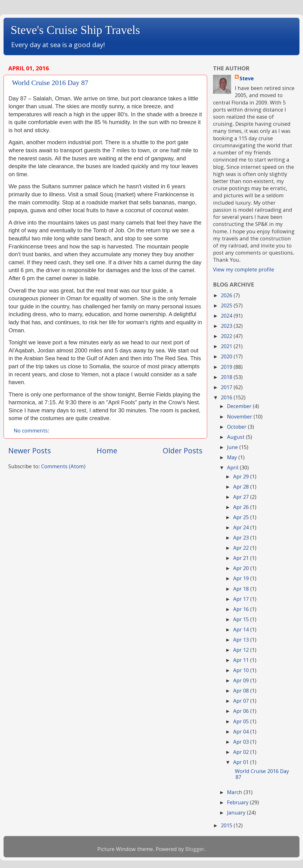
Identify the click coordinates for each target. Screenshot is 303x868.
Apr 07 (242, 701)
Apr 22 (242, 548)
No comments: (32, 430)
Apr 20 (242, 568)
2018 (227, 377)
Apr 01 (242, 762)
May (233, 457)
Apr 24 (242, 527)
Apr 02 (242, 752)
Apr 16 (242, 609)
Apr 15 (242, 619)
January (237, 812)
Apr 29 (242, 476)
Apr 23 (242, 537)
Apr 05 (242, 721)
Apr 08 (242, 690)
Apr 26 (242, 507)
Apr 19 (242, 578)
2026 (227, 295)
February (238, 802)
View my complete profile (244, 269)
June (233, 447)
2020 (227, 356)
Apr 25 (242, 517)
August (236, 437)
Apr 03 (242, 742)
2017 (227, 387)
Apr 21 (242, 558)
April (233, 467)
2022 (227, 336)
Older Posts (183, 451)
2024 (227, 316)
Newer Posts (30, 451)
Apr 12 (242, 650)
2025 (227, 305)
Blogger (195, 849)
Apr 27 (242, 497)
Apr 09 (242, 680)
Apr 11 (242, 660)
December (240, 406)
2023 (227, 326)
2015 (227, 825)
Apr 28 (242, 487)
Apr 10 (242, 670)
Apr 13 (242, 640)
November (240, 416)
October (237, 427)
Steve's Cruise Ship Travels (75, 30)
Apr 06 (242, 711)
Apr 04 (242, 731)
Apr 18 (242, 589)
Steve (247, 78)
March (235, 792)
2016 (227, 397)
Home (107, 451)
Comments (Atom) (63, 466)
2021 (227, 346)
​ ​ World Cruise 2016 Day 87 (48, 83)
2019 (227, 367)
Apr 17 (242, 599)
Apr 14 (242, 629)
